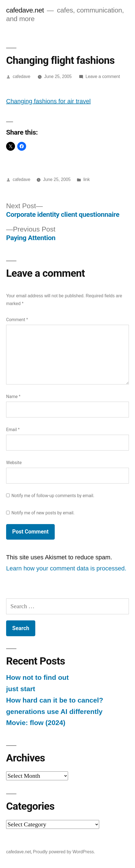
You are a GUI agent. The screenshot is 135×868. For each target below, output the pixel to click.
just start (21, 689)
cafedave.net (25, 10)
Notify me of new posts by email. (43, 513)
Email (13, 430)
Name (13, 397)
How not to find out (37, 677)
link (87, 179)
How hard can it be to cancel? (55, 700)
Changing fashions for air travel (48, 101)
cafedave (22, 76)
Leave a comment (103, 76)
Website (14, 463)
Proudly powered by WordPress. (64, 852)
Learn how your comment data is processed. (66, 568)
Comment (17, 320)
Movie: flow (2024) (36, 723)
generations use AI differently (54, 712)
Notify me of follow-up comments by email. (53, 496)
